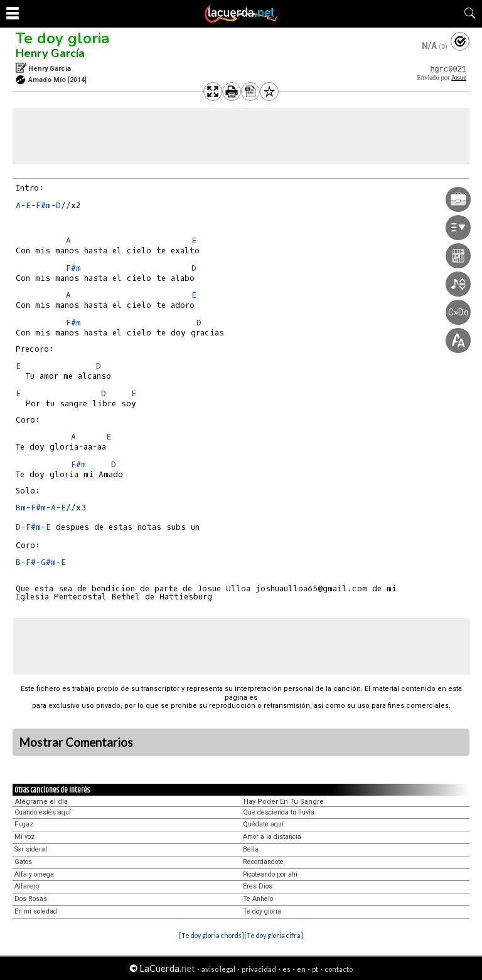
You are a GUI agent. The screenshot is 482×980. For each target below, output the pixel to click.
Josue (459, 77)
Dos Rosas (31, 899)
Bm (21, 508)
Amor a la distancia (272, 837)
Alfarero (27, 886)
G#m (48, 562)
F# (31, 562)
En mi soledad (36, 911)
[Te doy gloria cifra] (274, 935)
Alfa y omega (34, 874)
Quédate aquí (263, 824)
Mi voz (24, 837)
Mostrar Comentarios (76, 742)
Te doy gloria (62, 38)
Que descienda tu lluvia (279, 812)
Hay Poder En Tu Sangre (284, 802)
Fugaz (24, 824)
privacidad (259, 969)
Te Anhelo (258, 899)
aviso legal (218, 969)
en (301, 969)
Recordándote (263, 862)
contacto (339, 969)
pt (315, 969)
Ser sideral (31, 849)
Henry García (50, 53)
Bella (251, 849)
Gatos (23, 862)
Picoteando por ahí (270, 874)
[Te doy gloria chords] (212, 935)
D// (63, 205)
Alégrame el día (41, 802)
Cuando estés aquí (43, 812)
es (287, 969)
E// (68, 508)
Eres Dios (258, 886)
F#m (43, 205)
